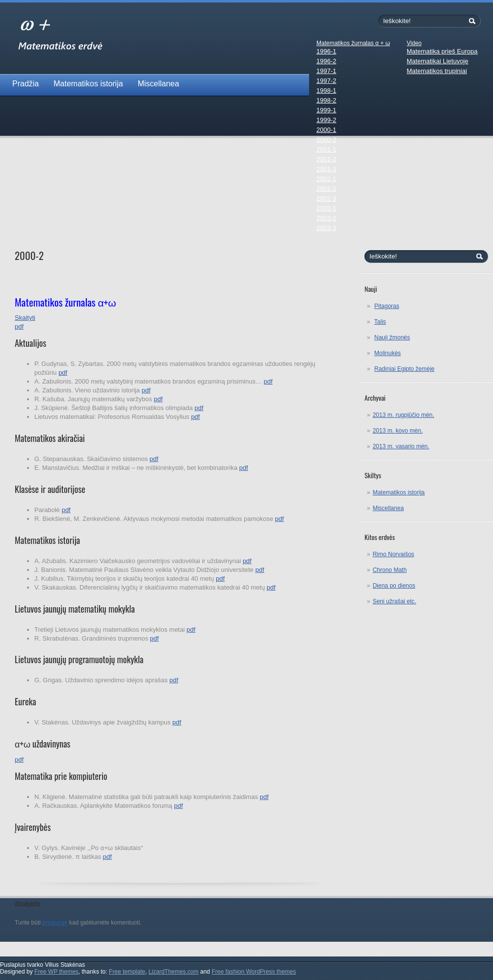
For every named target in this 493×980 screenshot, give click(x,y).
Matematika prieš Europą (442, 51)
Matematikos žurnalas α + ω (353, 43)
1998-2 (326, 100)
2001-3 (326, 169)
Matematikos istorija (88, 84)
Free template (127, 972)
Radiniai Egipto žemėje (404, 369)
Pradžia (26, 84)
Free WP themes (56, 972)
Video (414, 43)
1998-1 (326, 90)
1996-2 (326, 61)
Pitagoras (387, 306)
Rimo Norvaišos (394, 554)
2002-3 (326, 198)
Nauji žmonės (392, 337)
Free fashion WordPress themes (254, 972)
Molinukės (388, 353)
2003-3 (326, 228)
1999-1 (326, 110)
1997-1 (326, 71)
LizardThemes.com (174, 972)
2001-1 (326, 149)
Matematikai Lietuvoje (438, 61)
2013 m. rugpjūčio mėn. (403, 415)
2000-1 (326, 130)
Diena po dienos (394, 586)
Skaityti (25, 318)
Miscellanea (158, 84)
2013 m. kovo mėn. (398, 431)
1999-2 (326, 120)
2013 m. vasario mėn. (401, 446)
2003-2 (326, 218)
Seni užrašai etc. (395, 601)
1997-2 (326, 81)
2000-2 (326, 140)
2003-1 (326, 208)
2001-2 (326, 159)
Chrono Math (390, 570)
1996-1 (326, 51)
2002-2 (326, 189)
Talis (380, 322)
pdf (63, 373)
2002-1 (326, 179)
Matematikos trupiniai (437, 71)
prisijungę (55, 923)
